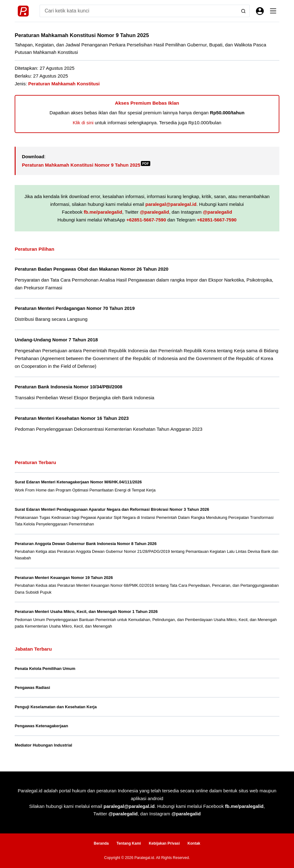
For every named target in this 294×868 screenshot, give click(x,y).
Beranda (101, 843)
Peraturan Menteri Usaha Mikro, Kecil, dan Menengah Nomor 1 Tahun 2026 (86, 612)
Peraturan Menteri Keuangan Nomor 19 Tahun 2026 (64, 578)
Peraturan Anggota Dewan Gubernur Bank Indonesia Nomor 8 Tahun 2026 (86, 544)
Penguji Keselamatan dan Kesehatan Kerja (56, 707)
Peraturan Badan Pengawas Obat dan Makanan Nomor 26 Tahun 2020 (92, 269)
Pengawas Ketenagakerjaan (41, 726)
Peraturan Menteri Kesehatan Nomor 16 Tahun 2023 (72, 418)
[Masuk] (260, 11)
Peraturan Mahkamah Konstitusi (64, 84)
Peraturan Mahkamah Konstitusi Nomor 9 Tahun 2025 (86, 165)
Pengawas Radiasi (32, 688)
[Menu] (273, 11)
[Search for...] (138, 11)
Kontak (194, 843)
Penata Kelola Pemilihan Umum (45, 669)
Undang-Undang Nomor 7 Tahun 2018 (56, 340)
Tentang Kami (129, 843)
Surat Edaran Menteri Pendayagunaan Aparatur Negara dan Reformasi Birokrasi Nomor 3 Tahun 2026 (112, 509)
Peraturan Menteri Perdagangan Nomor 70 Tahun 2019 (75, 308)
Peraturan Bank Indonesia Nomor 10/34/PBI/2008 (68, 387)
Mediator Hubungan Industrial (43, 745)
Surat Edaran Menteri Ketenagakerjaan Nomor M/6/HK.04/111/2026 (78, 482)
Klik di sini (83, 123)
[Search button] (243, 11)
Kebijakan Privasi (164, 843)
